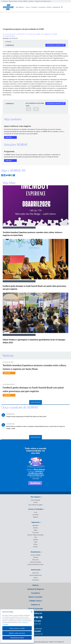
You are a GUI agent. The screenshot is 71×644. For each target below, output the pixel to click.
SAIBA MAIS (9, 137)
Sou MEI (35, 502)
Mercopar (35, 547)
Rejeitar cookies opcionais (17, 633)
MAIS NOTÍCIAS (36, 402)
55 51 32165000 (36, 631)
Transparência (35, 580)
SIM (29, 109)
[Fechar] (32, 612)
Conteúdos (34, 7)
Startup (35, 530)
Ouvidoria (35, 557)
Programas (35, 517)
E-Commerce (36, 532)
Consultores (31, 1)
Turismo (36, 544)
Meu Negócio (20, 7)
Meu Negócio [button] (35, 497)
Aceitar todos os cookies (17, 628)
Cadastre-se (35, 605)
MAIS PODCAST (35, 437)
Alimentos (35, 528)
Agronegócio (35, 525)
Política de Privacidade (35, 562)
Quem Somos (36, 573)
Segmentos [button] (36, 522)
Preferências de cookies (17, 638)
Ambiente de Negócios (36, 589)
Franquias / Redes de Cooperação (35, 535)
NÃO (36, 109)
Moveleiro (35, 540)
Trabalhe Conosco (35, 601)
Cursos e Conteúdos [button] (36, 509)
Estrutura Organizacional (36, 575)
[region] (17, 626)
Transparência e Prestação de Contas (43, 1)
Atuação (36, 578)
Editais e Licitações (13, 1)
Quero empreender (36, 500)
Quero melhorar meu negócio (35, 505)
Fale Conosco (35, 560)
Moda (35, 537)
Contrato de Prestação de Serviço (35, 564)
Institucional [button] (35, 570)
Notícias (49, 7)
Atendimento (56, 7)
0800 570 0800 (36, 621)
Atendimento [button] (36, 552)
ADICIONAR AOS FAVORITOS (55, 45)
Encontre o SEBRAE (23, 1)
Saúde (35, 542)
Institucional (5, 1)
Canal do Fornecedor (36, 608)
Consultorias (42, 7)
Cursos (28, 7)
